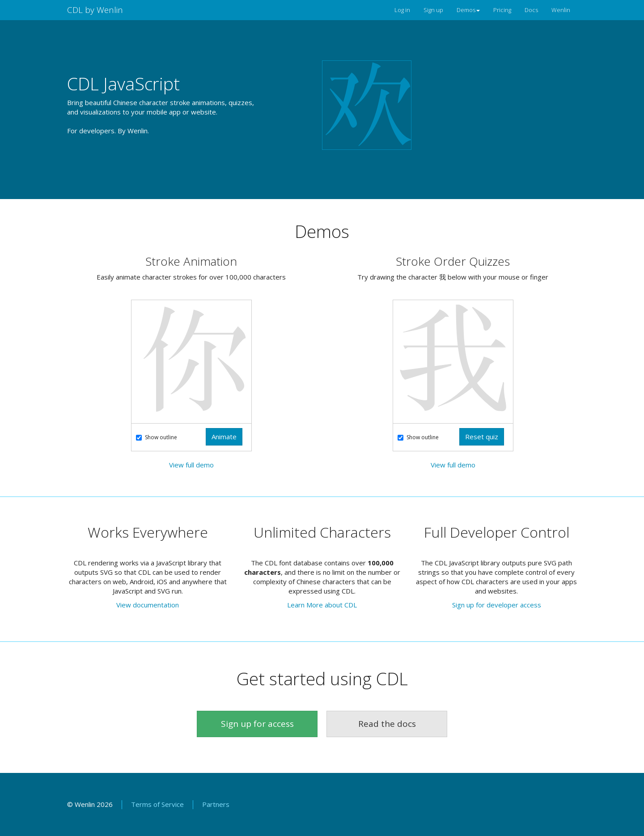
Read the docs (387, 724)
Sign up (433, 10)
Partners (216, 804)
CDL (95, 10)
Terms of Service (157, 804)
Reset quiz (482, 437)
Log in (402, 10)
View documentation (148, 605)
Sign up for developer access (497, 605)
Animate (224, 437)
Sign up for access (257, 724)
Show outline (157, 437)
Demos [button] (468, 10)
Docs (531, 10)
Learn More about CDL (322, 605)
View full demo (191, 465)
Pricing (502, 10)
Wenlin (561, 10)
